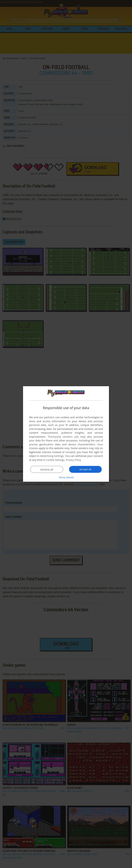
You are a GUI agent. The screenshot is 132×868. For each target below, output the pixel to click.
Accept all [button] (86, 469)
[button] (66, 477)
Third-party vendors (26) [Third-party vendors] (63, 437)
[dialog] (66, 434)
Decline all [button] (47, 469)
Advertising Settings (52, 456)
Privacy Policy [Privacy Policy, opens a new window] (74, 460)
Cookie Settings (55, 460)
